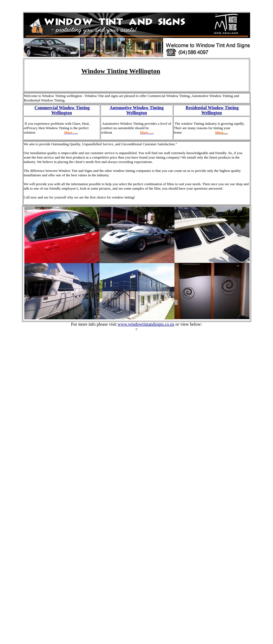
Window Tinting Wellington (121, 71)
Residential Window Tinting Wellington (212, 110)
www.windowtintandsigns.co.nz (146, 324)
